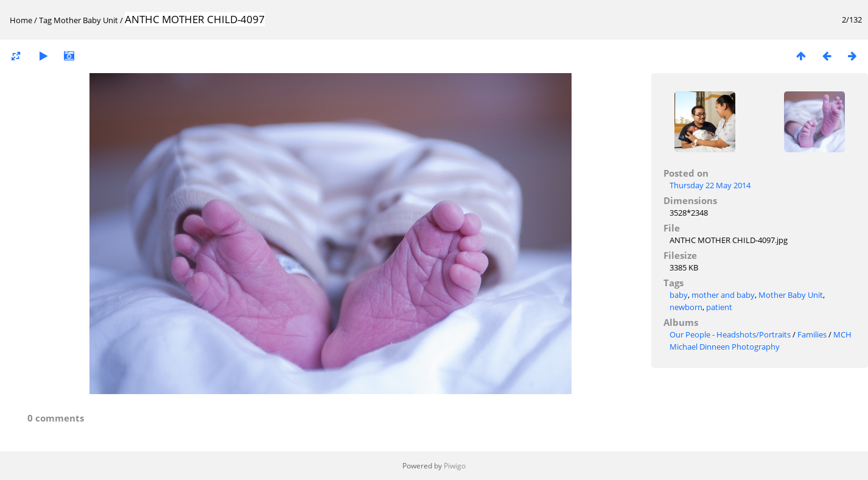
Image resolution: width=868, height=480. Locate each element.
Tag (45, 20)
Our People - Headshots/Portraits (730, 334)
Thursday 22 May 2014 (710, 185)
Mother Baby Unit (86, 20)
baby (679, 295)
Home (21, 20)
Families (812, 334)
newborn (686, 307)
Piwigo (455, 466)
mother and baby (723, 295)
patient (719, 307)
